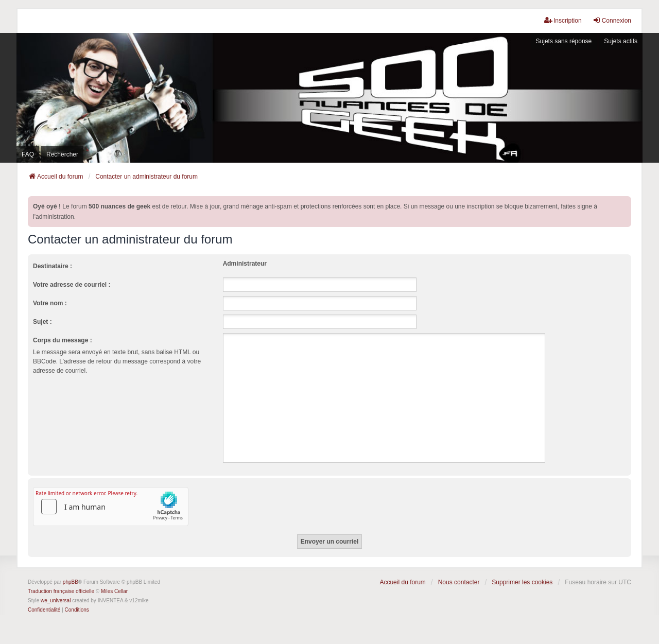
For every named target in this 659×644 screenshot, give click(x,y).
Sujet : (42, 322)
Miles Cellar (114, 591)
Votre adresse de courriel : (72, 285)
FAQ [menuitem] (28, 154)
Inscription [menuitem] (563, 20)
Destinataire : (53, 266)
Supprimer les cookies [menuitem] (522, 582)
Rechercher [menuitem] (62, 154)
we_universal (56, 601)
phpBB (71, 582)
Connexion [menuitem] (612, 20)
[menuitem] (44, 610)
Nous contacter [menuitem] (459, 582)
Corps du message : (63, 340)
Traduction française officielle (61, 591)
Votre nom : (50, 303)
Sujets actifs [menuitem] (621, 41)
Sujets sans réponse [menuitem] (564, 41)
